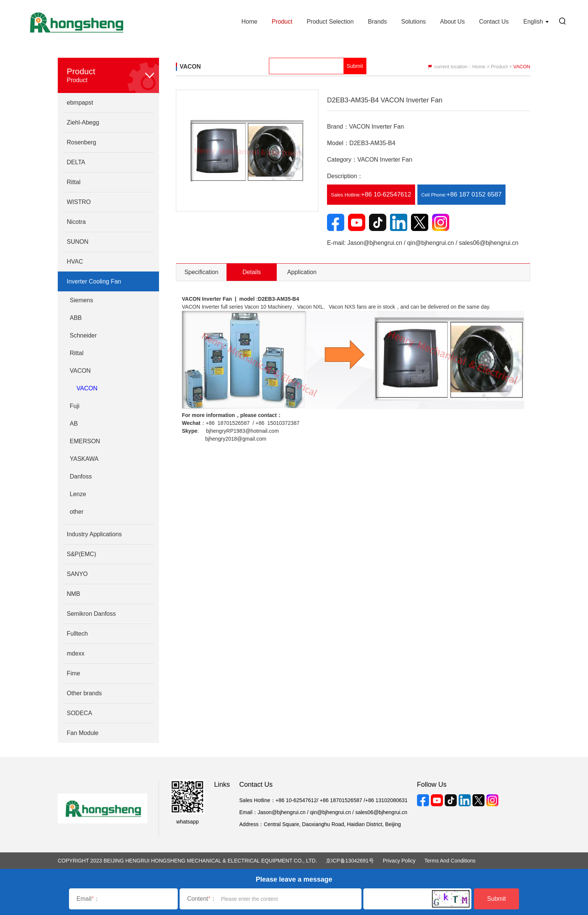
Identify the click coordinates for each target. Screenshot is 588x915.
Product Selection (330, 22)
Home (250, 22)
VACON (87, 388)
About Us (453, 22)
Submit (496, 899)
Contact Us (494, 22)
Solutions (414, 22)
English (533, 22)
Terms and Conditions (450, 861)
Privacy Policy (399, 861)
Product (282, 22)
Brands (377, 22)
